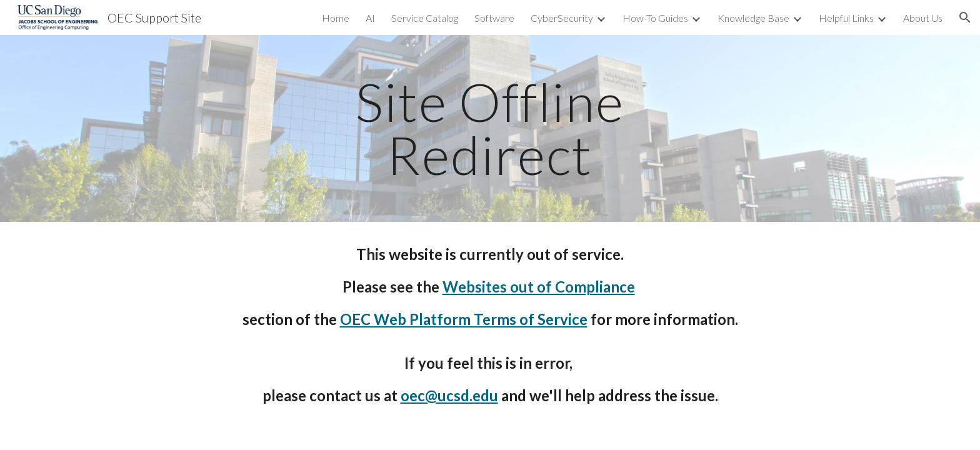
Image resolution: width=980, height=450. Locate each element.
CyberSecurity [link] (562, 18)
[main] (490, 128)
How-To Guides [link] (655, 18)
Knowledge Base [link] (753, 18)
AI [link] (370, 18)
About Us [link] (923, 18)
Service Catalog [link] (425, 18)
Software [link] (494, 18)
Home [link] (336, 18)
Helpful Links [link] (846, 18)
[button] (965, 17)
